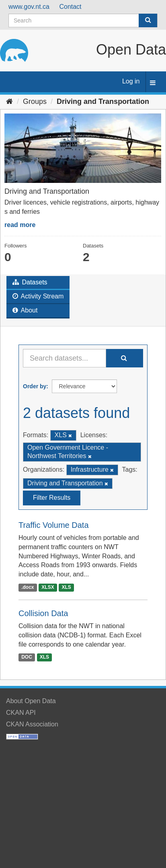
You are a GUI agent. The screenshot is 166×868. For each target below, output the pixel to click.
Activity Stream (38, 296)
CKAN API (21, 713)
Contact (70, 7)
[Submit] (148, 20)
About (25, 310)
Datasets (30, 282)
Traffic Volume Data (54, 525)
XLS (67, 587)
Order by (35, 386)
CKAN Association (32, 724)
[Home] (9, 101)
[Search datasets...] (65, 358)
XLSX (48, 587)
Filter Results (52, 498)
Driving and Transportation (103, 101)
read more (20, 225)
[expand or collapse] (153, 83)
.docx (28, 587)
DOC (27, 657)
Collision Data (43, 613)
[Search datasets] (83, 20)
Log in (131, 81)
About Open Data (31, 701)
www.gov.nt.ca (29, 7)
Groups (35, 101)
